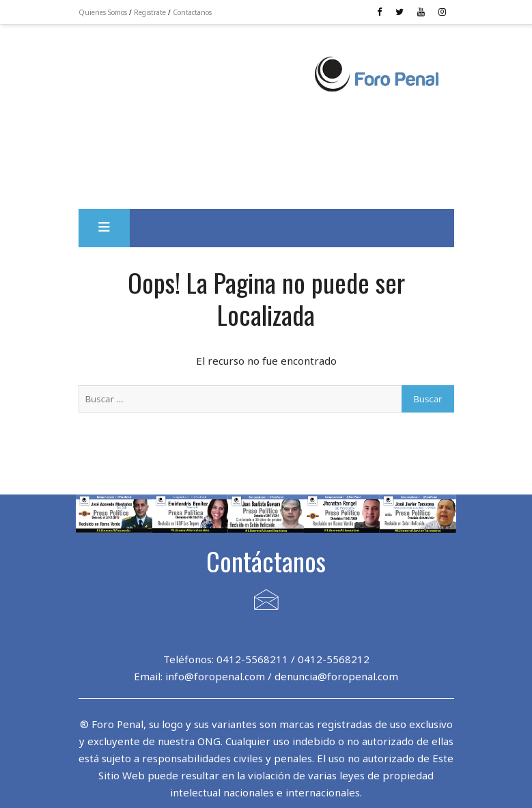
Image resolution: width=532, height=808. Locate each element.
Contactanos (192, 12)
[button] (104, 228)
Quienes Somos (103, 12)
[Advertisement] (195, 83)
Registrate (150, 12)
